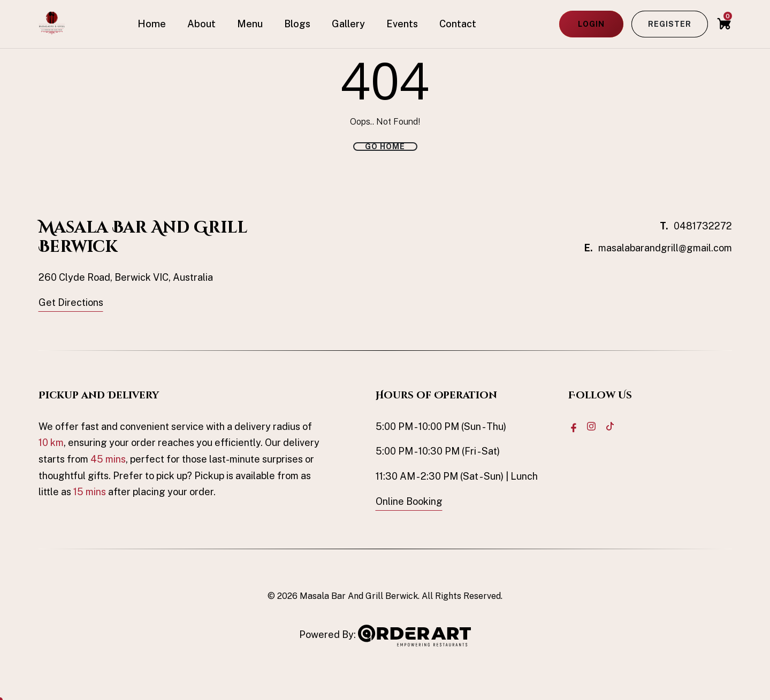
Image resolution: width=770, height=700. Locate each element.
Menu (250, 24)
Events (402, 24)
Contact (458, 24)
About (201, 24)
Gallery (348, 24)
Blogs (297, 24)
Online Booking (409, 501)
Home (152, 24)
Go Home (385, 147)
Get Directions (71, 302)
